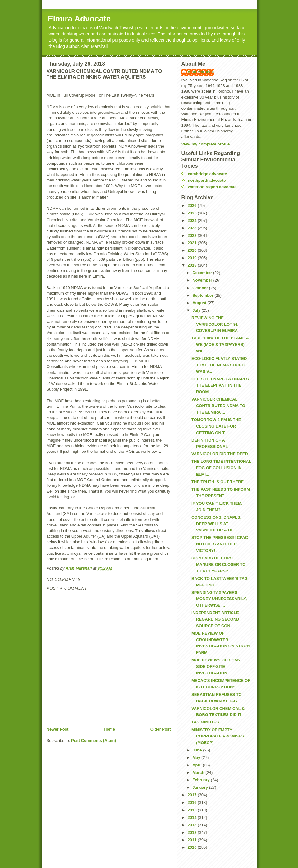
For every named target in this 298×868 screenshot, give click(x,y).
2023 (193, 228)
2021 (193, 243)
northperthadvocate (207, 180)
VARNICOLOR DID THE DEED (220, 454)
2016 (193, 803)
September (203, 295)
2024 (193, 220)
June (198, 750)
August (200, 303)
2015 (193, 810)
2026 (193, 206)
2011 (193, 840)
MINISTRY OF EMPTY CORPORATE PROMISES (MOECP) (218, 736)
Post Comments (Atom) (94, 740)
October (201, 288)
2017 (193, 795)
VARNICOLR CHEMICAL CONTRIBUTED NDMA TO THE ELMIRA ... (218, 406)
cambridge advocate (208, 174)
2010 (193, 847)
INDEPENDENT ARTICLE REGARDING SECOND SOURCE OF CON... (215, 619)
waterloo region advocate (212, 187)
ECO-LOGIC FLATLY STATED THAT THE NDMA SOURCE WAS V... (219, 365)
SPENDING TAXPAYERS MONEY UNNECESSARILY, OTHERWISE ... (219, 599)
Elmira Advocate (79, 19)
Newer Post (58, 729)
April (197, 765)
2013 (193, 825)
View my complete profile (206, 144)
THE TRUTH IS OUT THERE (218, 482)
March (199, 772)
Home (109, 729)
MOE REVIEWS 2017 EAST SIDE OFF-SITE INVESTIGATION (217, 666)
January (201, 787)
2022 (193, 235)
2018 (193, 265)
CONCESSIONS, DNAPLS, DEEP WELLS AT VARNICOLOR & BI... (216, 524)
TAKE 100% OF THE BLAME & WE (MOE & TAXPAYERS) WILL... (220, 344)
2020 (193, 250)
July (197, 310)
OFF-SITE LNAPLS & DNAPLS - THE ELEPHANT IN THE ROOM (221, 386)
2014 (193, 817)
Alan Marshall (201, 72)
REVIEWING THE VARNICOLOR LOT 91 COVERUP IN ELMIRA (215, 324)
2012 (193, 832)
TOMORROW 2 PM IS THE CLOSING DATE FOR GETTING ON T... (216, 426)
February (202, 780)
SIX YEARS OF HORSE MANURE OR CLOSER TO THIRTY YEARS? (218, 565)
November (203, 280)
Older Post (161, 729)
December (203, 273)
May (197, 758)
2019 (193, 258)
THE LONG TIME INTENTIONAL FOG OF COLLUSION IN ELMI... (221, 468)
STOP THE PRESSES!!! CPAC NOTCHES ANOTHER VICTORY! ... (220, 544)
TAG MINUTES (205, 722)
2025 (193, 213)
